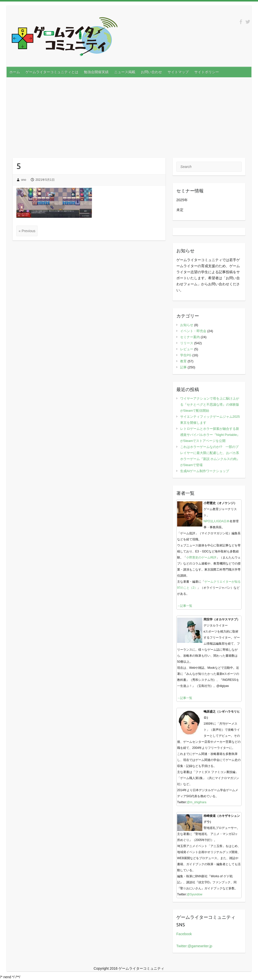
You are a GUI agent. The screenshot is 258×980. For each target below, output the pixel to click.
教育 (183, 361)
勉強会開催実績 (96, 72)
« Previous (27, 231)
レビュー (187, 349)
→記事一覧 (185, 606)
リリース (187, 343)
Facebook (184, 934)
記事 (183, 367)
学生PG (186, 355)
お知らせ (187, 325)
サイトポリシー (207, 72)
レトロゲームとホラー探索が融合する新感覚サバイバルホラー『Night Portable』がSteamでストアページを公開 (210, 435)
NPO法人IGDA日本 (217, 521)
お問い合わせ (151, 72)
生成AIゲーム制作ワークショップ (205, 471)
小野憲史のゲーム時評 (201, 557)
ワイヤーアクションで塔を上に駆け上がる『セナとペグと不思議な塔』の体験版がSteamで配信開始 (210, 405)
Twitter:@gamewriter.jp (194, 946)
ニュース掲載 (125, 72)
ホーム (15, 72)
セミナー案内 (190, 337)
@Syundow (195, 894)
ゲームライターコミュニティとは (52, 72)
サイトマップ (178, 72)
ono (24, 180)
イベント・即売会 (193, 331)
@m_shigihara (197, 802)
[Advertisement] (129, 115)
